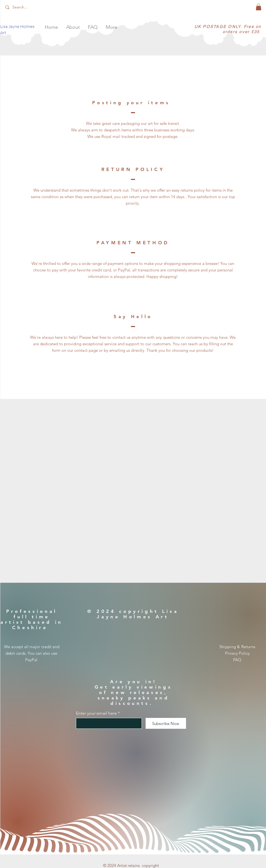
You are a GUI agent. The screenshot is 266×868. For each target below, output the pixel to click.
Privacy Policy (237, 653)
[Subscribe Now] (166, 723)
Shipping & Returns (237, 647)
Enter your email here (96, 713)
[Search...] (30, 7)
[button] (259, 7)
